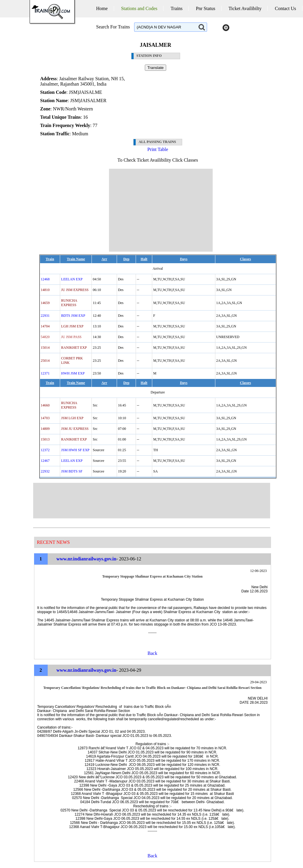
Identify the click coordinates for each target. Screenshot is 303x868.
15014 (45, 348)
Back (152, 653)
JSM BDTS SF (72, 471)
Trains (177, 8)
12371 (45, 373)
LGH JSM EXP (72, 326)
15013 (45, 439)
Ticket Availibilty (245, 8)
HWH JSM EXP (73, 373)
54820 (45, 337)
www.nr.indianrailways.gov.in (86, 559)
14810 (45, 290)
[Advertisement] (161, 210)
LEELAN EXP (72, 279)
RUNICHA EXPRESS (69, 303)
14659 (45, 303)
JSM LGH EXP (72, 418)
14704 (45, 326)
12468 (45, 279)
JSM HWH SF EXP (75, 450)
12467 (45, 461)
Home (102, 8)
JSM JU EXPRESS (75, 429)
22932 (45, 471)
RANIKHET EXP (74, 348)
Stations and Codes (139, 8)
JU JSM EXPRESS (75, 290)
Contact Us (286, 8)
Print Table (158, 149)
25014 (45, 361)
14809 (45, 429)
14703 (45, 418)
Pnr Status (205, 8)
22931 (45, 316)
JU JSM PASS (71, 337)
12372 (45, 450)
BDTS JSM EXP (73, 316)
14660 (45, 405)
